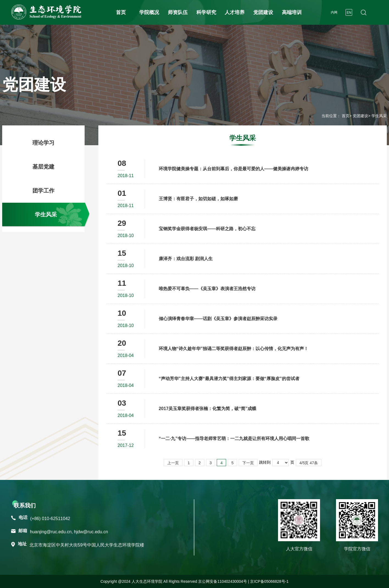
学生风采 (46, 215)
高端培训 (292, 12)
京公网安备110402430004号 (222, 581)
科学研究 (206, 12)
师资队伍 (178, 12)
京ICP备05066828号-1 (269, 581)
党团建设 (263, 12)
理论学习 (43, 143)
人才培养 (235, 12)
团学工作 (43, 191)
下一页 (248, 463)
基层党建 (43, 167)
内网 (334, 12)
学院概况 (149, 12)
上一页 (173, 463)
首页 (121, 12)
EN (349, 13)
